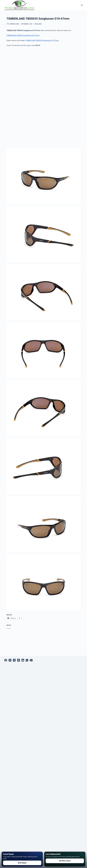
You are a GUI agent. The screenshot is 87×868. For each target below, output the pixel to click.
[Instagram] (10, 660)
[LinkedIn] (23, 660)
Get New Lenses (65, 861)
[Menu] (82, 5)
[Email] (31, 660)
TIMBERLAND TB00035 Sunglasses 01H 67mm (23, 35)
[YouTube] (18, 660)
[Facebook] (6, 660)
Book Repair (22, 863)
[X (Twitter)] (14, 660)
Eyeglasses (38, 24)
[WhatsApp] (27, 660)
